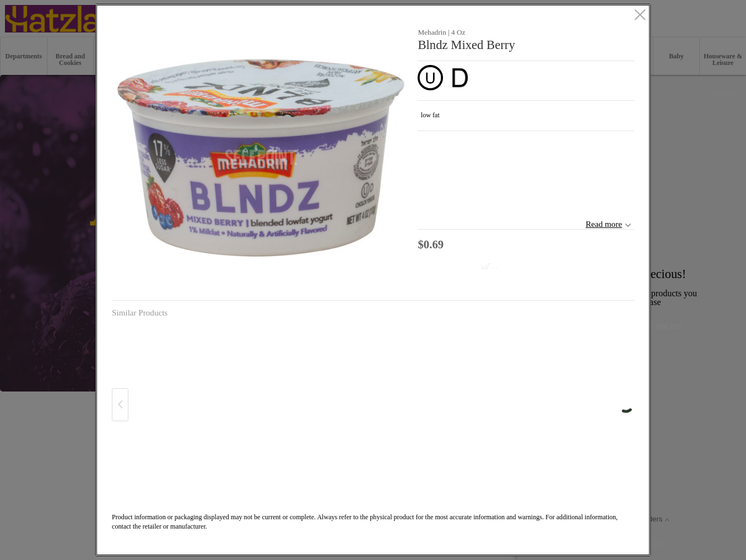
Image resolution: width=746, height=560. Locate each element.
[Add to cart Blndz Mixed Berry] (466, 267)
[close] (640, 15)
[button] (261, 158)
